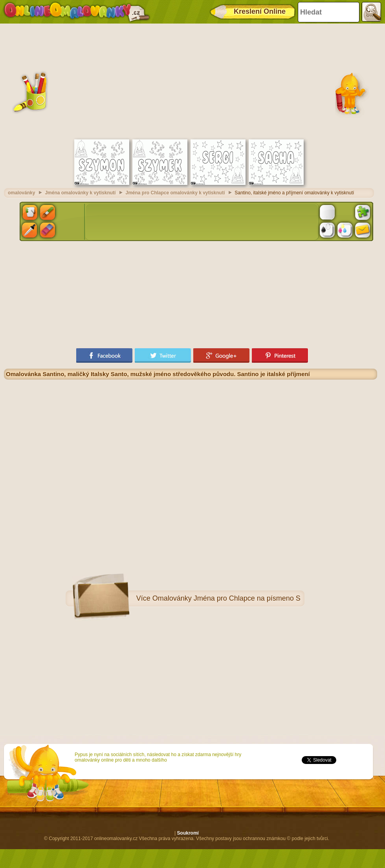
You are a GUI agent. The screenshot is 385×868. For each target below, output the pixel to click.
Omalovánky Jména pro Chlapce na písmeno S (226, 598)
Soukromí (188, 833)
